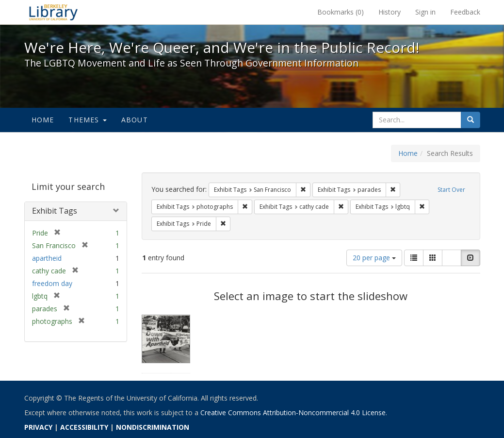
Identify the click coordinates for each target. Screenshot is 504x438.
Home (43, 120)
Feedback (465, 12)
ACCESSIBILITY (84, 427)
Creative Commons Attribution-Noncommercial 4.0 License (293, 413)
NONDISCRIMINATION (153, 427)
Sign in (425, 12)
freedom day (52, 283)
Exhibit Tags (55, 211)
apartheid (47, 258)
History (390, 12)
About (135, 120)
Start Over (451, 190)
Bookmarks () (341, 12)
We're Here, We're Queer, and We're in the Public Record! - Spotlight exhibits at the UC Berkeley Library (53, 12)
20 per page (374, 258)
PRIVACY (38, 427)
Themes (87, 120)
